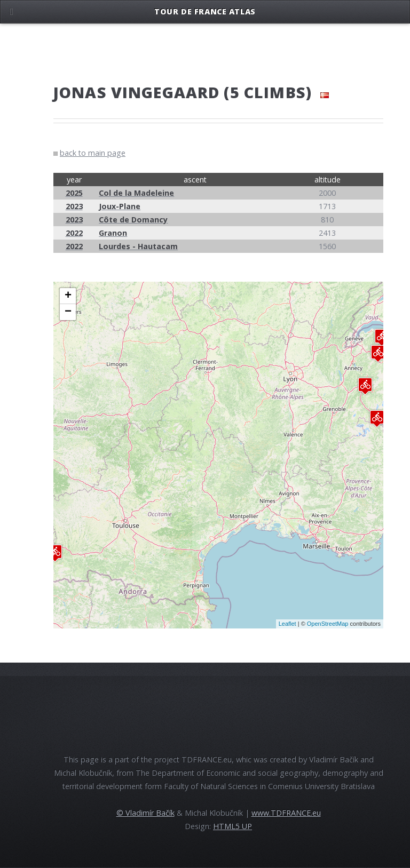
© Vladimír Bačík (145, 813)
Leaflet (287, 624)
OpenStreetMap (328, 624)
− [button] (68, 312)
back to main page (93, 153)
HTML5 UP (232, 826)
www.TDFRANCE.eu (286, 813)
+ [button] (68, 296)
